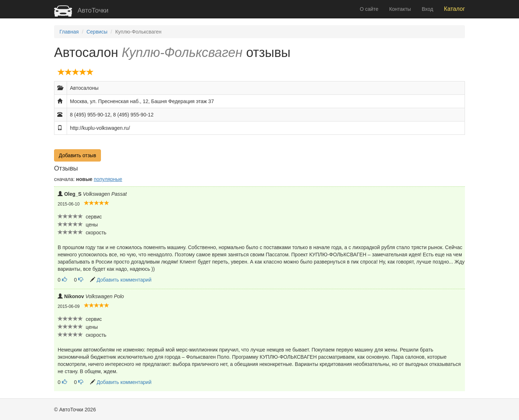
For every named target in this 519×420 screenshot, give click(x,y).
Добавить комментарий (124, 280)
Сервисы (97, 32)
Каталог (454, 9)
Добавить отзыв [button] (77, 155)
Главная (69, 32)
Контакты (400, 9)
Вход (427, 9)
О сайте (369, 9)
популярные (108, 179)
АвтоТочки (81, 10)
